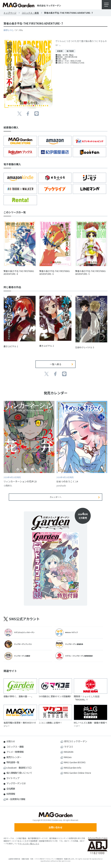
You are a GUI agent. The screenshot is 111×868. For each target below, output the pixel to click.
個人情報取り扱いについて (19, 773)
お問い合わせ (55, 827)
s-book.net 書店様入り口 (19, 768)
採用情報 (11, 794)
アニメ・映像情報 (15, 752)
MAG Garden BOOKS (75, 762)
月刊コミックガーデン (76, 741)
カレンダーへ (55, 497)
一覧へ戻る (56, 364)
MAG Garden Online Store (78, 773)
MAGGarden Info (73, 768)
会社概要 (11, 789)
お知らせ (11, 741)
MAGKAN (69, 752)
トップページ (10, 13)
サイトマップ (13, 778)
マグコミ (69, 747)
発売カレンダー (14, 757)
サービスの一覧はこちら (29, 844)
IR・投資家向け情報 (16, 799)
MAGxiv (68, 757)
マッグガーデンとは (16, 783)
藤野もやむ (8, 30)
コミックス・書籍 (30, 13)
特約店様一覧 (13, 762)
